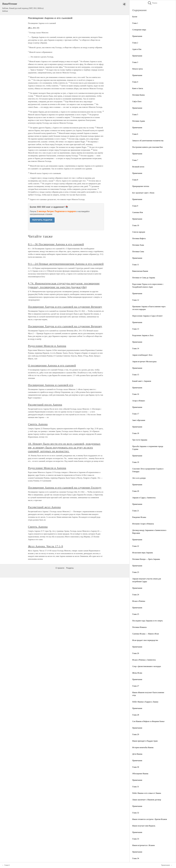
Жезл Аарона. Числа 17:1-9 (45, 546)
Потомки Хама (138, 245)
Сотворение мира (139, 30)
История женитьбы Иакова (143, 747)
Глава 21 (136, 511)
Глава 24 (136, 595)
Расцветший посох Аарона (45, 405)
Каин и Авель (138, 88)
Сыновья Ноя (138, 212)
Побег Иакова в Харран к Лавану (145, 702)
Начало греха (138, 69)
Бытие (135, 17)
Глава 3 (135, 62)
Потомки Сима (138, 252)
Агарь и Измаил (139, 401)
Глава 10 (136, 225)
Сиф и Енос (137, 101)
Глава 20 (136, 491)
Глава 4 (135, 82)
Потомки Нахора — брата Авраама (146, 559)
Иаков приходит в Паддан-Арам (145, 741)
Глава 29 (136, 734)
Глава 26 (136, 653)
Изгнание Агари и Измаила (143, 524)
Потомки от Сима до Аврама (144, 278)
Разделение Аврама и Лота (143, 335)
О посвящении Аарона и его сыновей (52, 365)
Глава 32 (136, 813)
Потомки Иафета (139, 238)
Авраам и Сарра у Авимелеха (144, 498)
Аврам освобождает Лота (142, 355)
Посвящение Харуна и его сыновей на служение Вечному (65, 307)
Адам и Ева (137, 49)
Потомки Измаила (139, 627)
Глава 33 (136, 839)
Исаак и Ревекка (139, 601)
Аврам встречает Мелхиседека (144, 362)
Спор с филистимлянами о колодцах (147, 666)
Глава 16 (136, 394)
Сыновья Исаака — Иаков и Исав (146, 634)
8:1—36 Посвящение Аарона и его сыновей (56, 244)
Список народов (139, 232)
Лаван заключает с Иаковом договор (147, 800)
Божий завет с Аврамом (142, 381)
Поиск (152, 3)
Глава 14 (136, 348)
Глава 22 (136, 546)
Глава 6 (135, 134)
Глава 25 (136, 614)
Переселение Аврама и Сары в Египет (147, 316)
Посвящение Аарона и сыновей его (51, 385)
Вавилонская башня (140, 271)
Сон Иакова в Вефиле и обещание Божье (148, 721)
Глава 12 (136, 300)
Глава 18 (136, 433)
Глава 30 (136, 767)
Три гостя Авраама (140, 440)
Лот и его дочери (139, 478)
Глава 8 (135, 180)
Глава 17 (136, 414)
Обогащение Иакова (140, 774)
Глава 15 (136, 375)
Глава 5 (135, 114)
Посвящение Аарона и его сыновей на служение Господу (65, 488)
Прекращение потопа (141, 186)
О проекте (60, 568)
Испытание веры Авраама (143, 553)
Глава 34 (136, 858)
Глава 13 (136, 329)
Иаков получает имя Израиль (144, 826)
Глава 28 (136, 715)
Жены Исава (137, 673)
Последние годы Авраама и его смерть (148, 621)
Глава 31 (136, 787)
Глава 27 (136, 686)
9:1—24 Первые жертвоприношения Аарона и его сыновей (66, 264)
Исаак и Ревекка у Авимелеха (144, 660)
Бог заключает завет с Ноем (143, 193)
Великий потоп (138, 167)
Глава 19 (136, 462)
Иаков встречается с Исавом (143, 845)
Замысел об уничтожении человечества (148, 141)
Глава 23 (136, 572)
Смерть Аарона (38, 424)
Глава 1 (135, 23)
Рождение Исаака (139, 517)
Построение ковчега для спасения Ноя (147, 147)
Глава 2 (135, 43)
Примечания (137, 36)
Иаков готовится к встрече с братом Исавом (150, 819)
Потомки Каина (138, 95)
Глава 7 (135, 160)
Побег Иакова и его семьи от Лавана (147, 793)
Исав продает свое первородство (145, 640)
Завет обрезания (139, 420)
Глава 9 (135, 206)
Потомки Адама (139, 121)
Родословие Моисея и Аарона (47, 346)
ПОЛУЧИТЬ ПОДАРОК (42, 220)
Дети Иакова (137, 754)
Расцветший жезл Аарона (44, 507)
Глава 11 (136, 265)
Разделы (70, 568)
